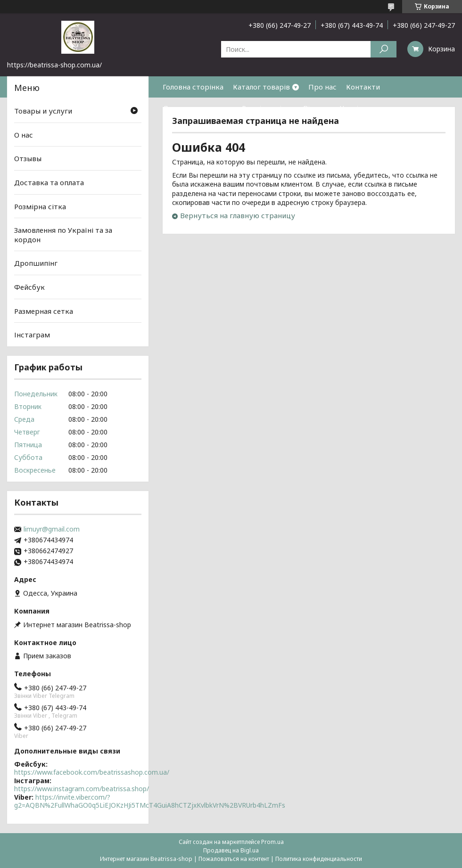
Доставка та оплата (198, 108)
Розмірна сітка (268, 108)
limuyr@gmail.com (52, 529)
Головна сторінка (193, 87)
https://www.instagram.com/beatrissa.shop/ (82, 789)
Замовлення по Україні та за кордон (63, 235)
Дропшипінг (36, 263)
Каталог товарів (261, 87)
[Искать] (384, 49)
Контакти (363, 87)
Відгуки (317, 108)
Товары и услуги (43, 111)
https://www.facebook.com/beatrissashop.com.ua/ (92, 772)
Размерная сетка (44, 311)
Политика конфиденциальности (319, 859)
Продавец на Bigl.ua (231, 850)
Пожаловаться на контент (234, 859)
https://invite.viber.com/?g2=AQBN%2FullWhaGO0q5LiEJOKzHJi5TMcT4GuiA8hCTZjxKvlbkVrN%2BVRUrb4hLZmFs (150, 801)
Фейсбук (29, 287)
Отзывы (28, 158)
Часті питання (364, 108)
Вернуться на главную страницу (238, 215)
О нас (24, 135)
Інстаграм (32, 335)
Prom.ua (272, 842)
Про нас (322, 87)
